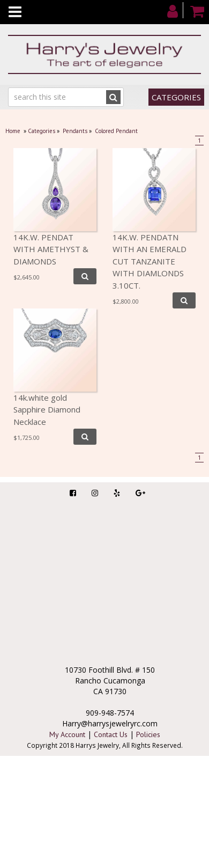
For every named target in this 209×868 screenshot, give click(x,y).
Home (13, 131)
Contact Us (111, 734)
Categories (176, 97)
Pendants (75, 131)
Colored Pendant (116, 131)
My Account (67, 734)
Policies (148, 734)
